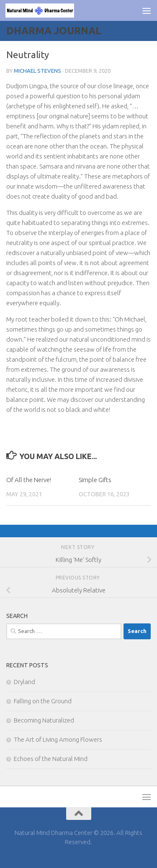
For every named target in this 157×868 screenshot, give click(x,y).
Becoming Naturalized (44, 720)
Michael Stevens (37, 71)
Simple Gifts (95, 480)
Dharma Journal (54, 31)
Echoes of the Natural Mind (51, 759)
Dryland (24, 682)
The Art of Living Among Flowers (58, 739)
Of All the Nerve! (29, 480)
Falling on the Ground (43, 701)
